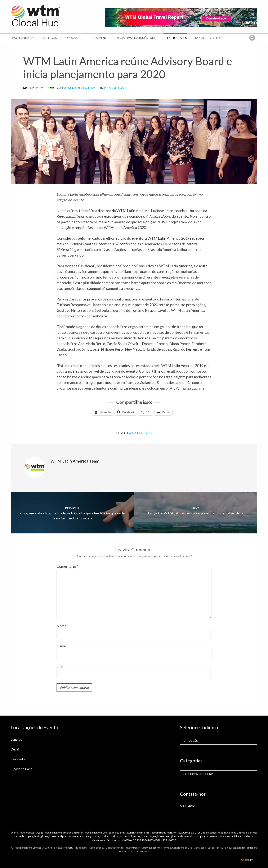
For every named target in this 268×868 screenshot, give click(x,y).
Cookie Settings (114, 848)
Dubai (15, 749)
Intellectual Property (62, 848)
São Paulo (18, 759)
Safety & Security (151, 848)
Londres (16, 739)
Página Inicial (24, 38)
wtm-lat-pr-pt (140, 433)
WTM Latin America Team (77, 88)
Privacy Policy (132, 848)
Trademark (81, 848)
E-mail (62, 646)
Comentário (67, 566)
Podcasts (73, 38)
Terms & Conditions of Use (177, 848)
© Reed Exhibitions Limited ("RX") (30, 848)
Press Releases (175, 38)
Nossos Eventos (208, 38)
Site (60, 666)
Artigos (50, 38)
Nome (62, 626)
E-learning (99, 38)
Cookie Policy (97, 848)
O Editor (188, 806)
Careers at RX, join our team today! (227, 848)
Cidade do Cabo (22, 769)
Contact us (200, 848)
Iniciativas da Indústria (135, 38)
